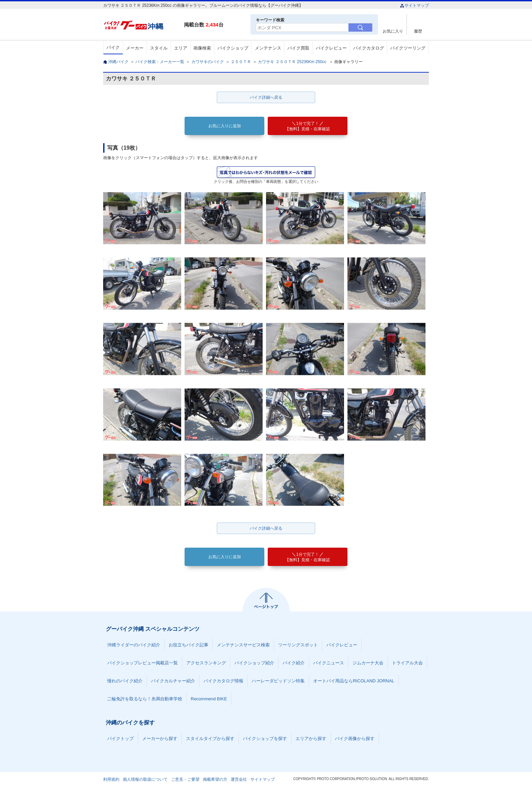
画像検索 (202, 48)
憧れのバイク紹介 (125, 681)
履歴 (418, 31)
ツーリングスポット (298, 645)
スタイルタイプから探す (210, 739)
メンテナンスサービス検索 (243, 645)
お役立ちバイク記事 (188, 645)
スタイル (159, 48)
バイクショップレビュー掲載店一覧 (142, 663)
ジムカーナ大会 (368, 663)
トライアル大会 (407, 663)
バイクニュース (329, 663)
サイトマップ (414, 5)
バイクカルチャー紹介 (173, 681)
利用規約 (111, 779)
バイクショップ (233, 48)
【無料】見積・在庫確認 (308, 126)
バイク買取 (298, 48)
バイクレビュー (331, 48)
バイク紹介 (294, 663)
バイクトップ (120, 739)
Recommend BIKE (209, 699)
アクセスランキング (206, 663)
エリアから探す (311, 739)
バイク (113, 47)
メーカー (135, 48)
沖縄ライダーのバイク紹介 (134, 645)
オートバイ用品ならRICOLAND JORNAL (354, 681)
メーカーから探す (160, 739)
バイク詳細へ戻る (266, 97)
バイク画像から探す (355, 739)
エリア (181, 48)
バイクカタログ (369, 48)
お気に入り (393, 31)
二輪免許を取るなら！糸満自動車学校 (145, 699)
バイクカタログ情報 (223, 681)
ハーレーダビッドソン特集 (278, 681)
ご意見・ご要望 (185, 779)
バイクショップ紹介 (254, 663)
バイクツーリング (408, 48)
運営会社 (239, 779)
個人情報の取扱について (145, 779)
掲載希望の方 (215, 779)
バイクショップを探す (265, 739)
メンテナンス (268, 48)
